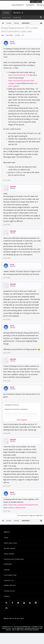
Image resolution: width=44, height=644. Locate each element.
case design (9, 35)
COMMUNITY (30, 5)
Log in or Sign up (36, 2)
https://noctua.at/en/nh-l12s (19, 75)
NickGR (13, 187)
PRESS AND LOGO (10, 543)
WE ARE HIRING (9, 548)
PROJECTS (40, 5)
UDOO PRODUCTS (18, 5)
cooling (17, 35)
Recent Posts (17, 18)
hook (12, 42)
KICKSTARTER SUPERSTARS (14, 559)
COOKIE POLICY (10, 591)
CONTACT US (9, 581)
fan (23, 35)
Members (17, 13)
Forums (6, 13)
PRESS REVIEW (9, 554)
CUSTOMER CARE (10, 575)
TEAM (6, 538)
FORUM (7, 570)
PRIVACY (7, 596)
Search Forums (7, 18)
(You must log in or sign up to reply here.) (30, 515)
